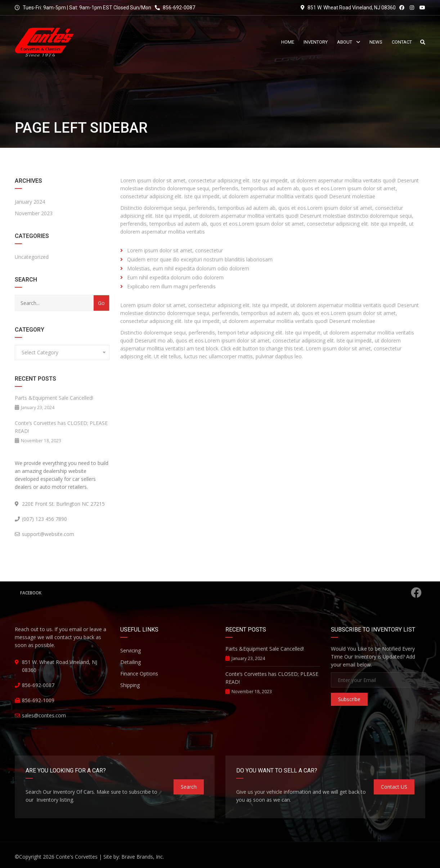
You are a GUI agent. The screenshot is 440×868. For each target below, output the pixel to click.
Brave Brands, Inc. (143, 857)
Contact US (394, 787)
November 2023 (34, 213)
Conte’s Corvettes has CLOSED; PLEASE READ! (61, 427)
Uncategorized (32, 257)
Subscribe (349, 699)
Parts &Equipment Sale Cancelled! (54, 398)
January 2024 (30, 202)
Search (189, 787)
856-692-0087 (175, 8)
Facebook (221, 593)
